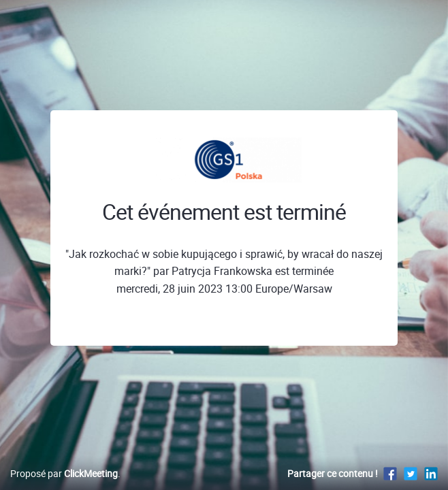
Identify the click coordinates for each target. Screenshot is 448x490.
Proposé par (64, 473)
